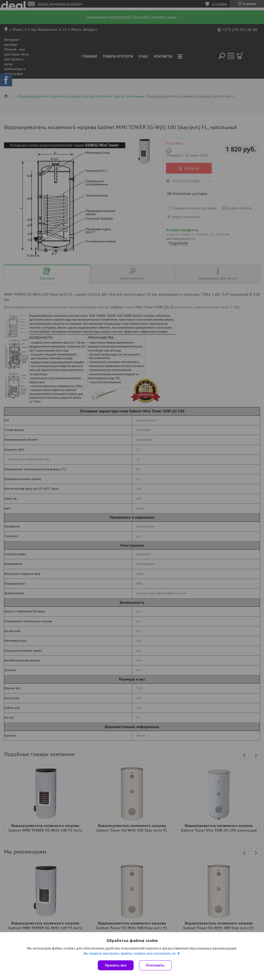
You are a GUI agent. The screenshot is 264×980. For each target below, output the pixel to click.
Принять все (116, 965)
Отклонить (155, 965)
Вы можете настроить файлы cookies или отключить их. (130, 953)
